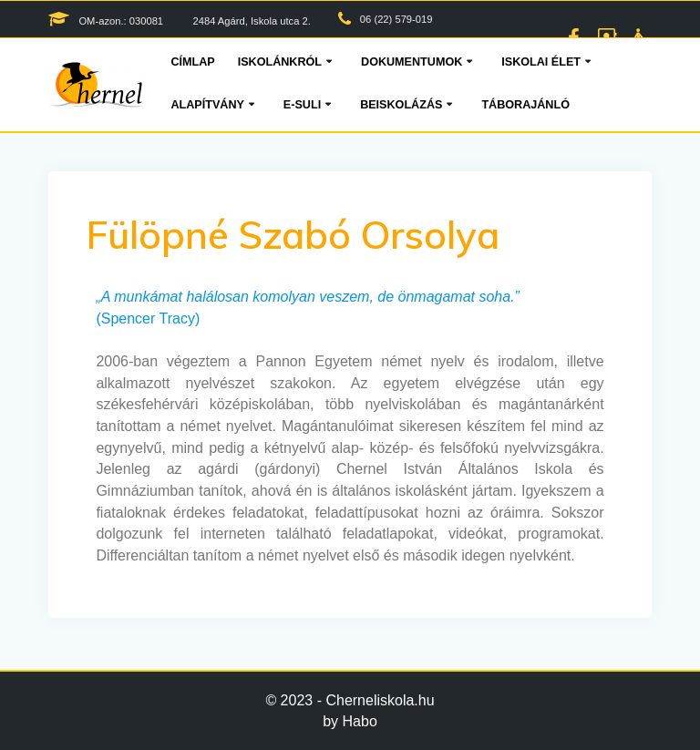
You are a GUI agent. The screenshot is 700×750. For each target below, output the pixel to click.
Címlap (192, 62)
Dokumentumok (412, 62)
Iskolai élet (541, 62)
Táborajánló (525, 105)
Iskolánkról (280, 62)
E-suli (302, 105)
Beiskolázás (401, 105)
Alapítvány (207, 105)
